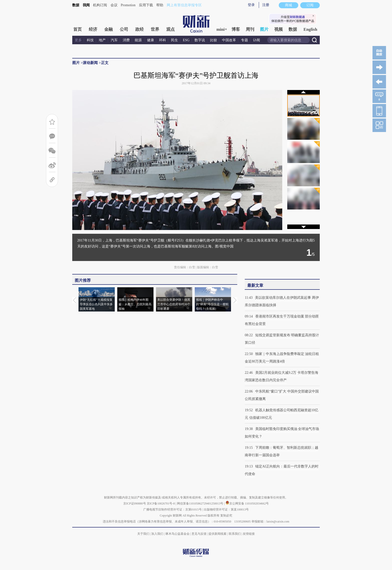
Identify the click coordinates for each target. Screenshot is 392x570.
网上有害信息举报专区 (184, 5)
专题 (244, 40)
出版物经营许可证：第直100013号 (226, 509)
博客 (236, 29)
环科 (162, 40)
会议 (114, 5)
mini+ (222, 29)
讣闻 (256, 40)
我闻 (86, 5)
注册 (266, 5)
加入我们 (157, 534)
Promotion (128, 5)
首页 (77, 29)
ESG (186, 40)
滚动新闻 (90, 63)
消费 (126, 40)
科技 (90, 40)
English (310, 29)
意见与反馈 (199, 534)
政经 (139, 29)
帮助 (160, 5)
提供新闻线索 (217, 534)
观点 (170, 29)
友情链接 (249, 534)
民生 (174, 40)
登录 (251, 5)
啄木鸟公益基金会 (178, 534)
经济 (93, 29)
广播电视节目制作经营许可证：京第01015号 (172, 509)
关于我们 (143, 534)
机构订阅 (100, 5)
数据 (76, 5)
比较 (213, 40)
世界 (155, 29)
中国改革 (229, 40)
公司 (124, 29)
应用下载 (146, 5)
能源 (139, 40)
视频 (278, 29)
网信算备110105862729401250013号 (201, 503)
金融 (108, 29)
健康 (150, 40)
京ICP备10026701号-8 (161, 503)
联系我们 (235, 534)
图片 (264, 29)
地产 (102, 40)
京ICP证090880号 (135, 503)
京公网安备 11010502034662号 (247, 503)
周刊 (250, 29)
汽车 (114, 40)
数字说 (200, 40)
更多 (78, 40)
